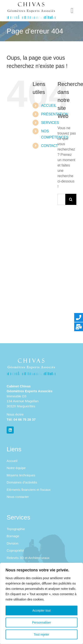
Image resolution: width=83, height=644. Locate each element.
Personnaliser (42, 622)
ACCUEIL (49, 106)
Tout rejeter (41, 634)
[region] (41, 603)
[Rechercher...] (61, 199)
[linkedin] (10, 430)
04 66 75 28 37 (25, 419)
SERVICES (50, 123)
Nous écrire (15, 414)
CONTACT (50, 146)
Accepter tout (41, 610)
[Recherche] (71, 199)
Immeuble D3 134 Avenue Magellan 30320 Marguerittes (23, 401)
